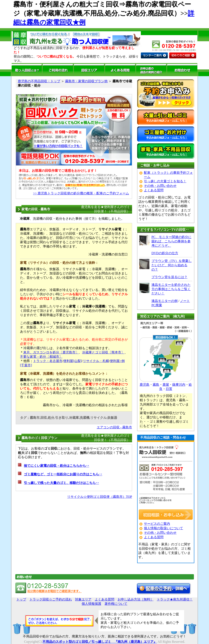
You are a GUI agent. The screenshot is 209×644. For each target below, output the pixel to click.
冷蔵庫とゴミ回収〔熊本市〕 (103, 352)
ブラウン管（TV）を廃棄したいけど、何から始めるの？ (172, 265)
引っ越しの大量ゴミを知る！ (165, 181)
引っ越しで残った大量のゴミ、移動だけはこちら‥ (61, 483)
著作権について (116, 604)
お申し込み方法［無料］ (136, 599)
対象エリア (83, 599)
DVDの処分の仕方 (165, 253)
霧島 (156, 385)
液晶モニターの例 (165, 301)
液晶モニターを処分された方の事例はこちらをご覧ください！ (171, 289)
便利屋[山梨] (73, 361)
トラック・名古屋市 (48, 361)
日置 (169, 389)
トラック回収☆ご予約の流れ (51, 599)
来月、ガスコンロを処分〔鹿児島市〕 (51, 352)
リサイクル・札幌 (96, 361)
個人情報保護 (91, 604)
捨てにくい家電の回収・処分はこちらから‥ (57, 466)
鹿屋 (166, 385)
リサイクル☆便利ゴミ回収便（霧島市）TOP (100, 497)
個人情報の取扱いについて (163, 528)
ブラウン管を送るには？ (169, 277)
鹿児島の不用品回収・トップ (39, 81)
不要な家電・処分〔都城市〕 (41, 357)
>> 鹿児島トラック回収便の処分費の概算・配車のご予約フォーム (81, 193)
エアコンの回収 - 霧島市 (114, 427)
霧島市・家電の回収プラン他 (86, 81)
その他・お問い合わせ (160, 186)
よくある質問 (154, 190)
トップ (21, 599)
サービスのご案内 (157, 524)
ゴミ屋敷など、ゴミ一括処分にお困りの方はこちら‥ (63, 474)
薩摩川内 (179, 385)
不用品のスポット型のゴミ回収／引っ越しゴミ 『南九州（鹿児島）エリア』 (100, 642)
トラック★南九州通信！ (175, 599)
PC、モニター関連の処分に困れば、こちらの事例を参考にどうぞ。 (171, 241)
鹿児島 (145, 385)
